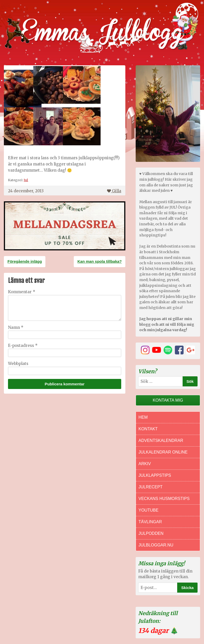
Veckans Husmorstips (164, 499)
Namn (16, 327)
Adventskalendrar (161, 440)
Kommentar (22, 292)
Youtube (148, 510)
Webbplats (18, 364)
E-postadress (23, 345)
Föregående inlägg (25, 261)
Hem (143, 417)
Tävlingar (150, 522)
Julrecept (150, 487)
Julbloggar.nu (156, 545)
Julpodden (151, 533)
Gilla (114, 191)
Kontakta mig (168, 400)
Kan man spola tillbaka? (100, 261)
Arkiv (145, 464)
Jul (26, 180)
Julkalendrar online (163, 452)
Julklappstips (155, 475)
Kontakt (148, 429)
